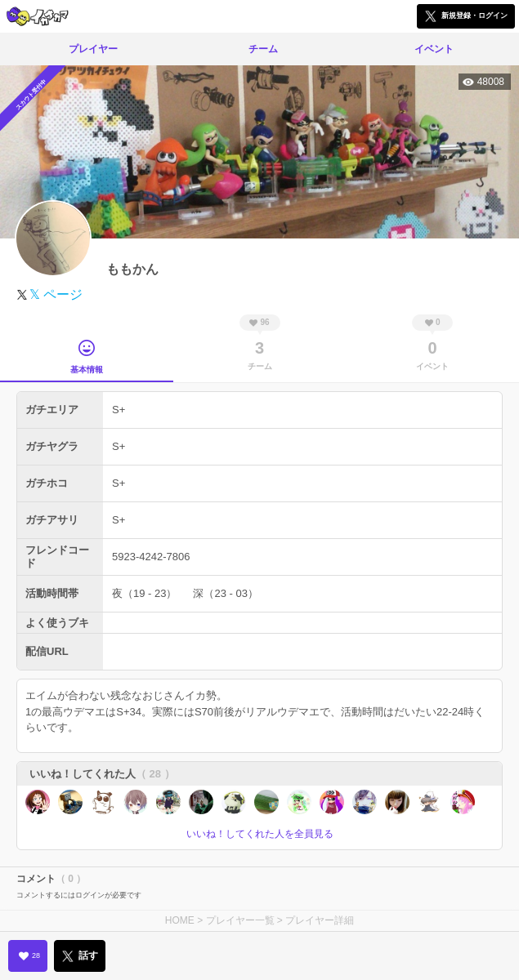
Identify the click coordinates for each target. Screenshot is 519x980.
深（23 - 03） (225, 593)
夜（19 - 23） (144, 593)
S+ (119, 410)
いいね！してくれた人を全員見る (260, 834)
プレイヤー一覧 (240, 920)
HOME (180, 920)
